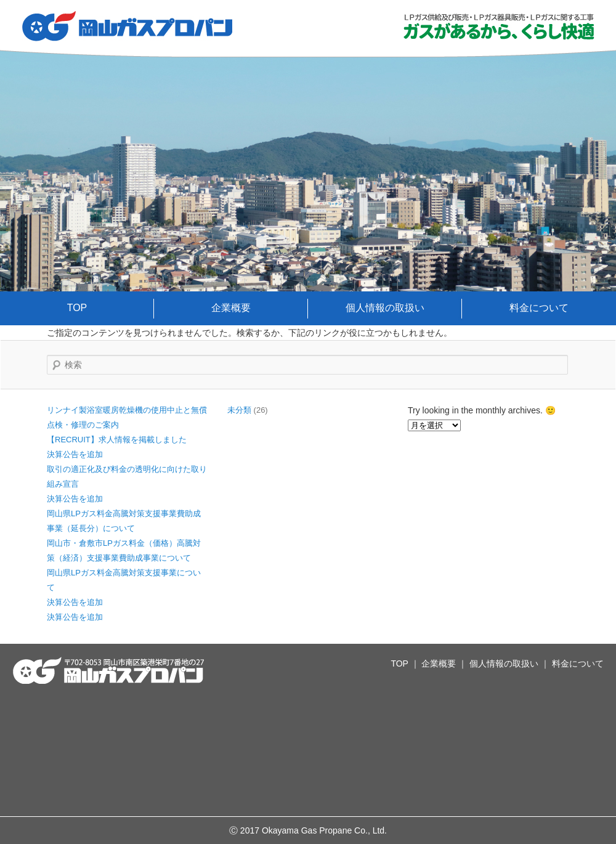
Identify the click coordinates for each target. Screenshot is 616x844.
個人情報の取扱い (385, 308)
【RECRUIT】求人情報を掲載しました (117, 440)
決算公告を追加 (75, 454)
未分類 (239, 410)
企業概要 (231, 308)
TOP (77, 308)
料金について (539, 308)
